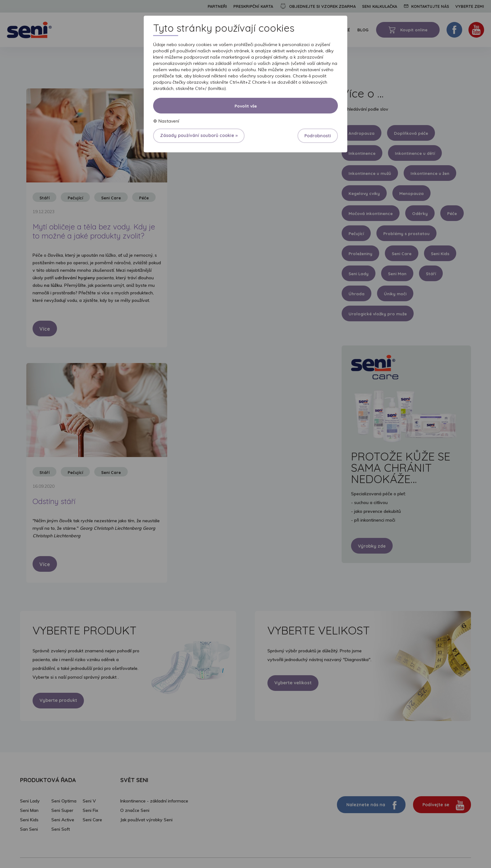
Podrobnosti (318, 136)
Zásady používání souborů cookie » (199, 135)
